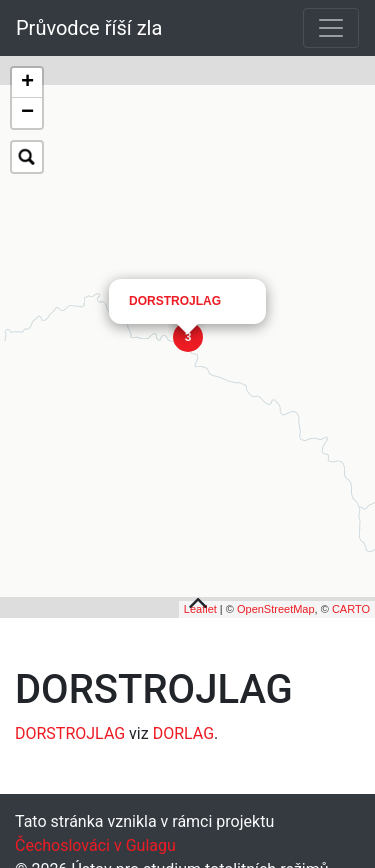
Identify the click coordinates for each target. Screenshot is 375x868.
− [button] (27, 113)
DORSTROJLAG (175, 260)
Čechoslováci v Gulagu (95, 838)
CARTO (351, 602)
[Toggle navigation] (331, 28)
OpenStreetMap (276, 602)
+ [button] (27, 83)
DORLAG (183, 726)
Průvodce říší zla (89, 28)
